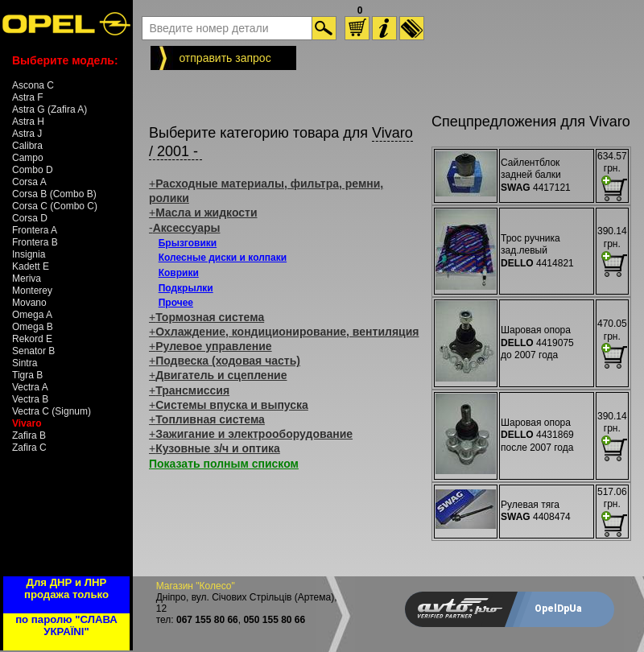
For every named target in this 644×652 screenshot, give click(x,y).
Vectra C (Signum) (52, 411)
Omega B (33, 327)
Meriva (27, 279)
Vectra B (30, 399)
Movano (29, 303)
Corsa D (30, 218)
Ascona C (33, 85)
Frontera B (35, 242)
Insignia (29, 254)
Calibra (27, 146)
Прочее (176, 303)
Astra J (27, 134)
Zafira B (29, 435)
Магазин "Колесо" (196, 586)
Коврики (179, 273)
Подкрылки (186, 288)
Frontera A (35, 230)
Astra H (28, 122)
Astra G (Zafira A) (50, 109)
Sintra (25, 363)
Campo (28, 158)
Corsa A (29, 182)
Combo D (33, 170)
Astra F (28, 97)
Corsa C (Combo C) (55, 206)
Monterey (32, 291)
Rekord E (32, 339)
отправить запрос (225, 58)
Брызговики (188, 243)
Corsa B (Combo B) (54, 194)
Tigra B (27, 375)
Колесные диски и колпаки (223, 258)
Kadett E (31, 266)
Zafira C (29, 448)
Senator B (33, 351)
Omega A (32, 315)
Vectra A (30, 387)
